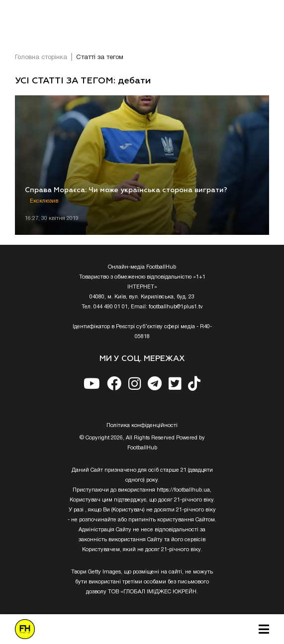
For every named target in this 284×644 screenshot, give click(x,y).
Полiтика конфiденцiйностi (142, 426)
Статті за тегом (100, 58)
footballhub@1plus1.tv (176, 307)
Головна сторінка (41, 58)
